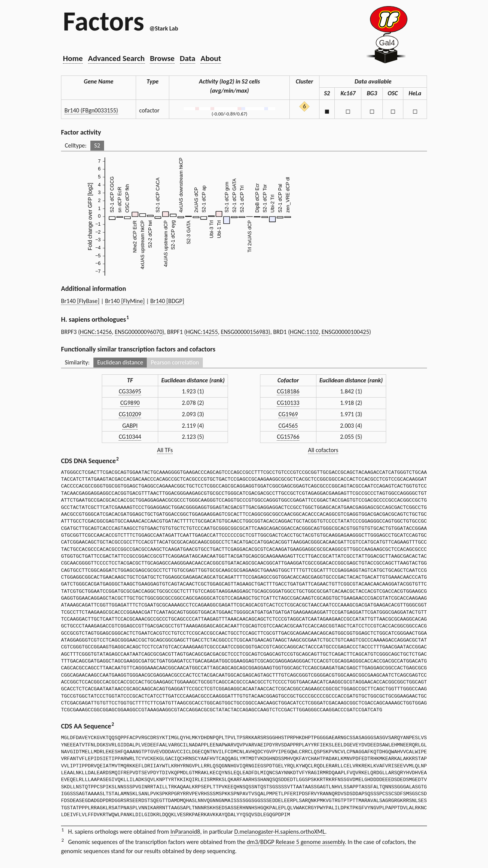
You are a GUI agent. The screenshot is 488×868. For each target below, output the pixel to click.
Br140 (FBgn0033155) (91, 110)
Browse (162, 58)
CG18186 (288, 391)
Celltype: (76, 145)
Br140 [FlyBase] (80, 301)
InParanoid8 (185, 832)
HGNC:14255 (202, 332)
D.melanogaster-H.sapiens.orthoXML (280, 832)
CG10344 (130, 437)
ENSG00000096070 (139, 332)
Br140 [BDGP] (167, 301)
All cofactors (323, 450)
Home (73, 58)
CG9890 (130, 403)
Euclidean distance (120, 362)
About (211, 58)
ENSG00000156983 (245, 332)
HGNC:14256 (96, 332)
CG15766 (288, 437)
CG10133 (288, 403)
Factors (104, 21)
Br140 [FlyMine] (125, 301)
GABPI (130, 426)
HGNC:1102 (304, 332)
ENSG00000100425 (345, 332)
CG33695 (130, 391)
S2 (97, 145)
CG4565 (288, 426)
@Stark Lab (164, 28)
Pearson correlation (175, 362)
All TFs (165, 450)
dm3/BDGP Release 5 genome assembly (296, 842)
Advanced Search (116, 58)
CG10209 (130, 414)
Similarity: (77, 362)
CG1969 (288, 414)
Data (188, 58)
